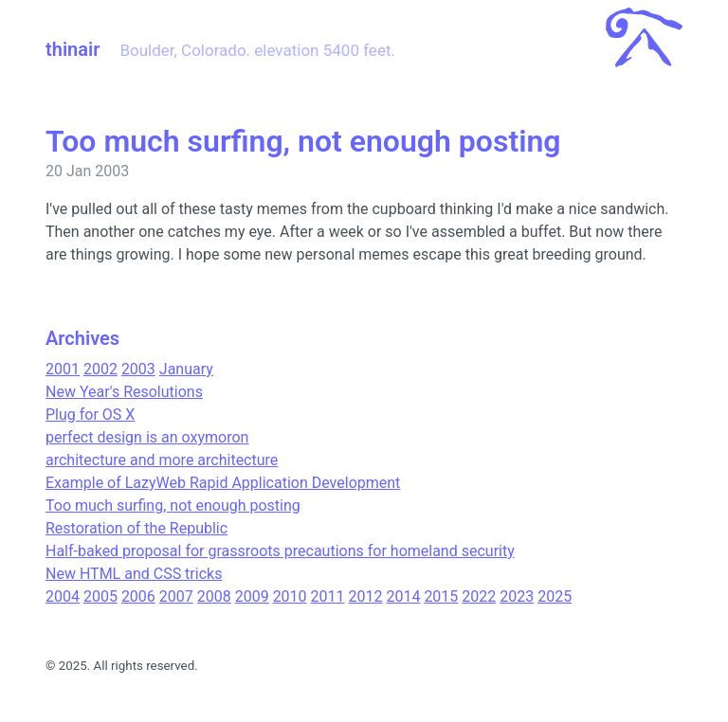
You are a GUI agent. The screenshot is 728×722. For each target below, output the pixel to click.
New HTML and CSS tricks (134, 574)
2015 (441, 596)
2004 (63, 596)
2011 (328, 596)
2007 (176, 596)
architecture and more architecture (162, 460)
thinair (73, 49)
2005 (100, 596)
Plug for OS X (90, 415)
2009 (252, 596)
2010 (290, 596)
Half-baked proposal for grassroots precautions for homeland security (280, 551)
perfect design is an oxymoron (147, 437)
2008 (214, 596)
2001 (63, 369)
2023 (517, 596)
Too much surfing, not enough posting (173, 505)
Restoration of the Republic (136, 528)
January (186, 369)
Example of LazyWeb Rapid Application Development (223, 483)
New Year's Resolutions (124, 392)
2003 (138, 369)
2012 (366, 596)
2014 (403, 596)
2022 (479, 596)
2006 (138, 596)
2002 (100, 369)
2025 (555, 596)
